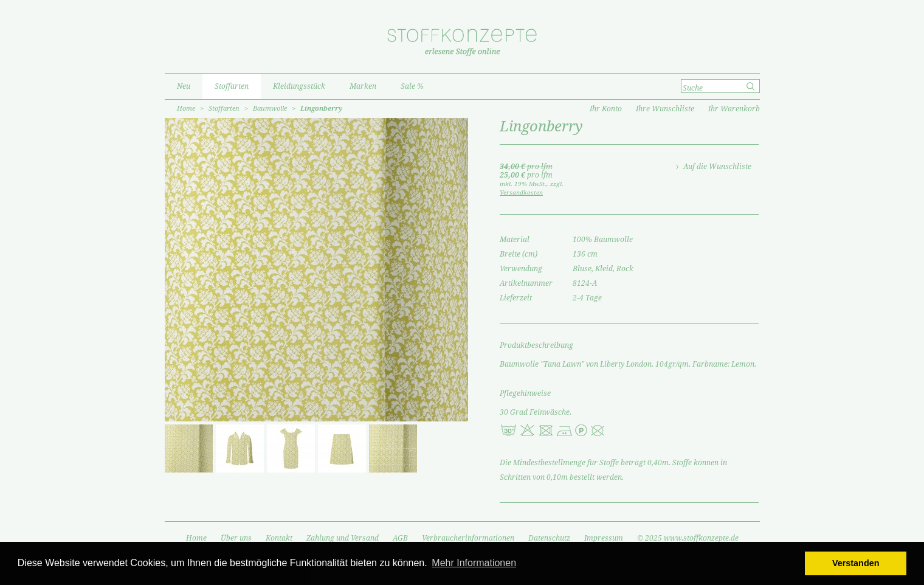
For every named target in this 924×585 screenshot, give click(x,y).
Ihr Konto (606, 109)
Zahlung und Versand (343, 538)
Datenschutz (549, 538)
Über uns (236, 538)
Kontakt (279, 538)
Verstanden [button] (856, 563)
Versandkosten (521, 192)
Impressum (604, 538)
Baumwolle (270, 109)
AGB (400, 538)
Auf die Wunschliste (717, 167)
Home (186, 109)
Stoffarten (224, 109)
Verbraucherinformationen (468, 538)
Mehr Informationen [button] (474, 563)
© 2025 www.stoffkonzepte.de (688, 538)
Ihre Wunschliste (665, 109)
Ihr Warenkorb (734, 109)
